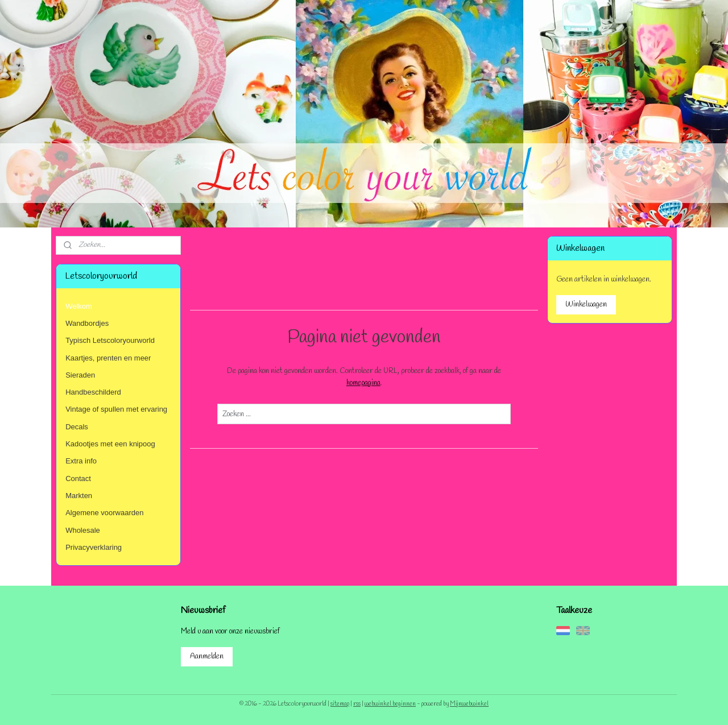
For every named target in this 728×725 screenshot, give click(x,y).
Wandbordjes (87, 323)
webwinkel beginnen (390, 704)
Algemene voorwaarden (104, 513)
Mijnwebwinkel (469, 704)
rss (357, 704)
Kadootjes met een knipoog (110, 444)
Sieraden (80, 375)
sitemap (340, 704)
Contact (78, 478)
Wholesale (83, 530)
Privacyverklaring (94, 547)
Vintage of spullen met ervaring (116, 409)
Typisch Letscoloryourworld (110, 340)
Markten (79, 496)
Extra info (81, 461)
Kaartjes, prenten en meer (108, 358)
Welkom (79, 306)
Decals (77, 427)
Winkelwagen (586, 304)
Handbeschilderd (93, 392)
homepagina (363, 383)
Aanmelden (207, 656)
